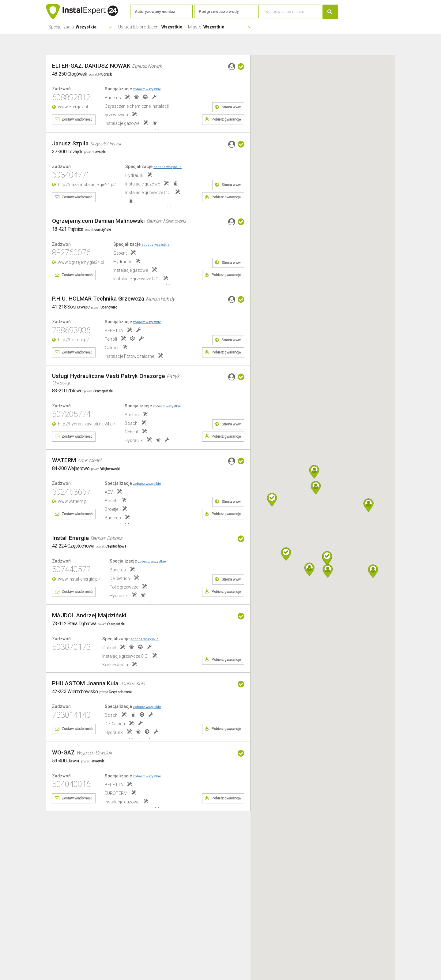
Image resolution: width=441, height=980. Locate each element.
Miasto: (206, 27)
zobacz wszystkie (147, 89)
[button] (309, 569)
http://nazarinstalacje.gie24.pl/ (87, 185)
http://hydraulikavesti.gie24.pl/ (87, 424)
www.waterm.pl (73, 501)
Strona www (231, 107)
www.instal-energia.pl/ (79, 579)
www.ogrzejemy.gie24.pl (81, 262)
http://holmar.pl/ (73, 340)
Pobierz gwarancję (226, 119)
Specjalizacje (133, 89)
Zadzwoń (61, 89)
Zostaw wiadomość (77, 119)
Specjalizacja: (72, 27)
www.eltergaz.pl (73, 107)
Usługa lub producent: (150, 27)
